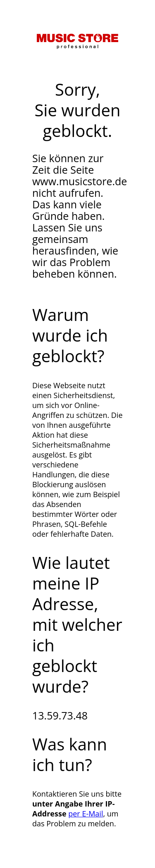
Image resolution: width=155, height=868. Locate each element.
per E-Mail (86, 814)
